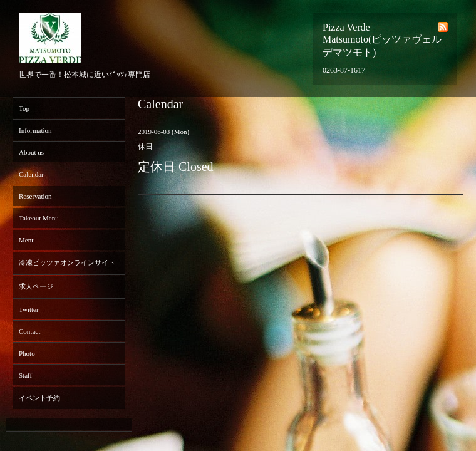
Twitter (29, 309)
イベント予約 (39, 398)
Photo (27, 353)
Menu (27, 240)
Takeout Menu (39, 218)
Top (24, 108)
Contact (29, 331)
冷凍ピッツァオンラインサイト (67, 262)
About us (31, 152)
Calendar (31, 174)
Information (35, 130)
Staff (25, 375)
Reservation (35, 196)
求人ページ (36, 286)
